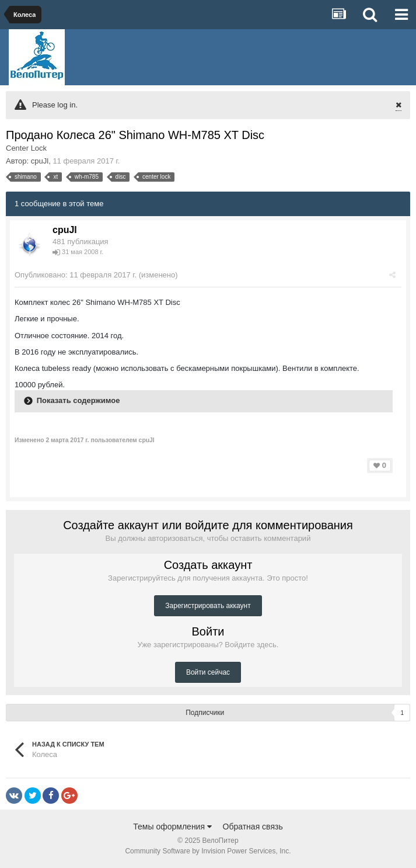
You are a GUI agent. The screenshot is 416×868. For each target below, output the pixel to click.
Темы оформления (172, 827)
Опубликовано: (76, 275)
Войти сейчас (208, 672)
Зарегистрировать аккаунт (208, 606)
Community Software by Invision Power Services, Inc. (208, 851)
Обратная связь (253, 827)
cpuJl (40, 161)
